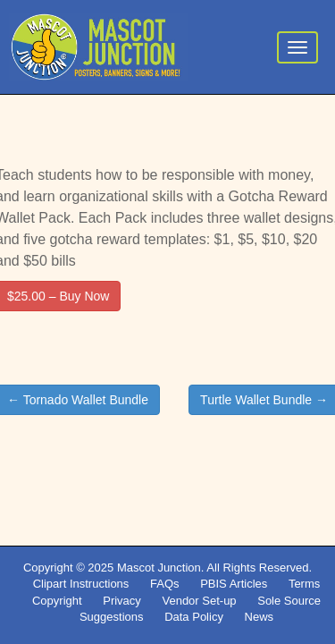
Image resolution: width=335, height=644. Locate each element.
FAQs (165, 584)
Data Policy (194, 617)
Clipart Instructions (81, 584)
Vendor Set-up (199, 601)
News (260, 617)
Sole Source (289, 601)
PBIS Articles (234, 584)
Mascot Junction (159, 568)
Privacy (122, 601)
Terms (304, 584)
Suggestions (112, 617)
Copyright (57, 601)
